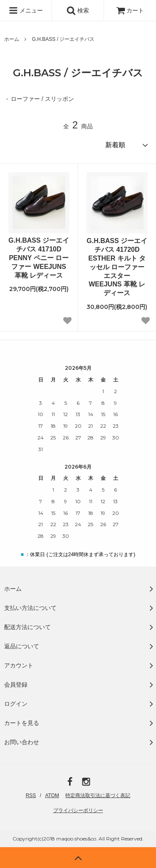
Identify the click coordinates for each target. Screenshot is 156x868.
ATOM (52, 795)
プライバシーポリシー (78, 810)
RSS (31, 795)
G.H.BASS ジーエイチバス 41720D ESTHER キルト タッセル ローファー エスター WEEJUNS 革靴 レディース (117, 267)
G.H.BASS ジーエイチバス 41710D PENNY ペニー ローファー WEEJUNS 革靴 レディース (39, 258)
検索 (78, 10)
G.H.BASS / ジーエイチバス (63, 39)
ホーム (12, 39)
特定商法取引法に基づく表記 (98, 795)
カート (130, 10)
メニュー (26, 10)
